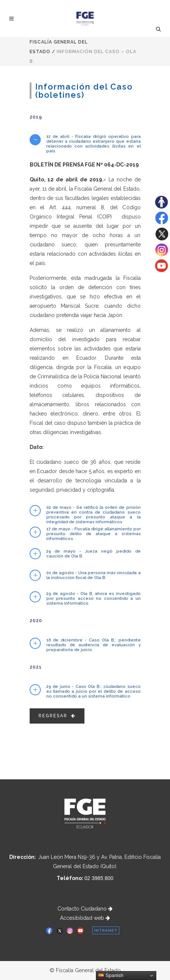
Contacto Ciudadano (85, 909)
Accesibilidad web (85, 918)
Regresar (57, 716)
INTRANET (106, 930)
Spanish (111, 976)
